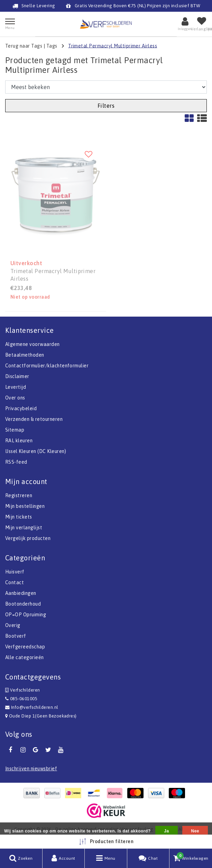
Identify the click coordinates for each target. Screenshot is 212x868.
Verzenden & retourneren (34, 419)
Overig (13, 625)
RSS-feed (16, 462)
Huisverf (15, 572)
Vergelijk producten (28, 538)
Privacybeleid (21, 408)
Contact (15, 582)
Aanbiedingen (21, 593)
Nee (195, 831)
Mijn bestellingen (25, 506)
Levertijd (16, 387)
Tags (52, 46)
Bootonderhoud (23, 604)
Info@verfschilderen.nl (32, 707)
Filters (106, 106)
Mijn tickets (19, 517)
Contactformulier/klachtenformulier (47, 366)
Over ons (15, 398)
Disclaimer (17, 376)
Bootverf (16, 636)
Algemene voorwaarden (33, 344)
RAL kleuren (19, 441)
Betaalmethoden (25, 355)
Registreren (19, 495)
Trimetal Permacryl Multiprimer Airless (113, 46)
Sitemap (15, 430)
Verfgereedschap (25, 647)
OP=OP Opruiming (26, 615)
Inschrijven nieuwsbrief (31, 769)
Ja (166, 831)
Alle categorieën (25, 657)
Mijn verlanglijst (24, 528)
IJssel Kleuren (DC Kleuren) (36, 451)
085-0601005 (21, 699)
